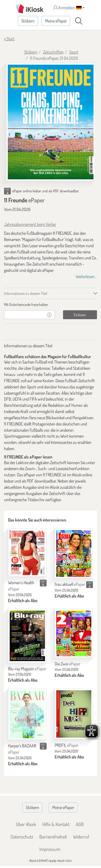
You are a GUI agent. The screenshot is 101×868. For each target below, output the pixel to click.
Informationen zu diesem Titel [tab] (26, 293)
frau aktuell (70, 584)
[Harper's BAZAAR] (27, 714)
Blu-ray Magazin (27, 669)
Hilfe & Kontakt (56, 824)
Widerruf (81, 837)
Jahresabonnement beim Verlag (30, 224)
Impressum (50, 849)
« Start (9, 39)
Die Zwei (67, 664)
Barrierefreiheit (53, 837)
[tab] (50, 305)
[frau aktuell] (74, 553)
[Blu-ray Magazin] (27, 636)
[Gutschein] (24, 315)
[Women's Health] (27, 553)
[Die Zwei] (74, 633)
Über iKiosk (26, 824)
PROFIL (67, 745)
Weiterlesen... (86, 276)
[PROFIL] (74, 714)
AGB (80, 824)
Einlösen (80, 315)
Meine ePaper (56, 21)
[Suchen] (79, 21)
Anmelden (64, 8)
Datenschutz (22, 837)
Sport (74, 52)
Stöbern (28, 21)
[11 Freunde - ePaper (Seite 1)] (51, 122)
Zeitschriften (53, 52)
